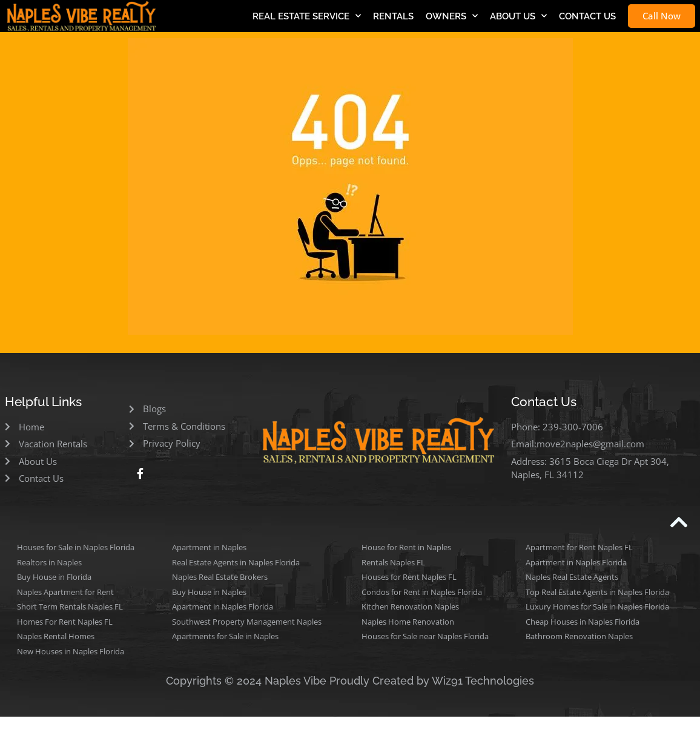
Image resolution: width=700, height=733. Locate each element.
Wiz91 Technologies (483, 681)
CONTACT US (587, 16)
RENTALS (393, 16)
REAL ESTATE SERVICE (307, 16)
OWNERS (452, 16)
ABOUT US (518, 16)
